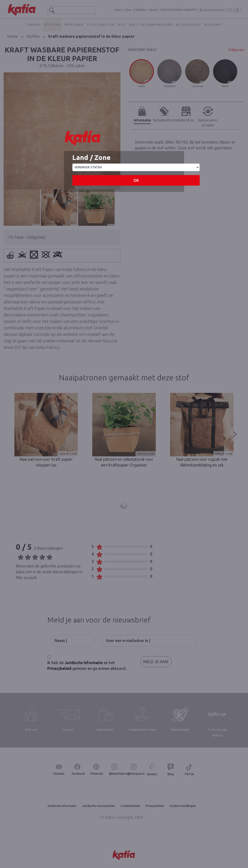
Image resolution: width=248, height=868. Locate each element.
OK (136, 180)
